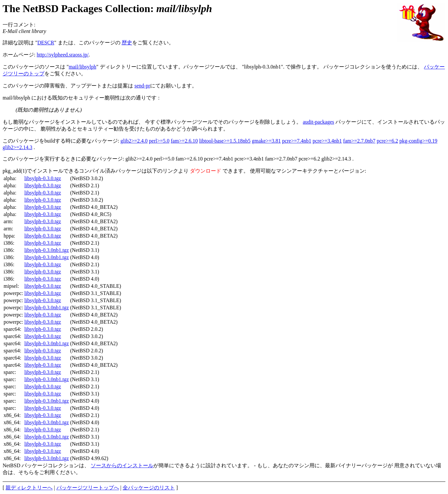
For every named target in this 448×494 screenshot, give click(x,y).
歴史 (127, 43)
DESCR (46, 43)
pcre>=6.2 (388, 141)
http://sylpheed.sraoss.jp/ (62, 55)
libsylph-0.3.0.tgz (43, 178)
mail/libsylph (83, 67)
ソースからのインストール (122, 465)
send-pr (142, 86)
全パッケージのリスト (149, 488)
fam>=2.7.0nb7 (359, 141)
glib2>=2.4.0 (134, 141)
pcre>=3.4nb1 (327, 141)
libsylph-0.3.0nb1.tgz (47, 250)
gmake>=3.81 (266, 141)
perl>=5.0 (159, 141)
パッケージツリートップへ (88, 488)
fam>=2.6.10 (184, 141)
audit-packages (318, 122)
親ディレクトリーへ (29, 488)
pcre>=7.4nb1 (297, 141)
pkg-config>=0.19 (418, 141)
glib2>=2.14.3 (17, 147)
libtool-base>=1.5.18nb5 (225, 141)
